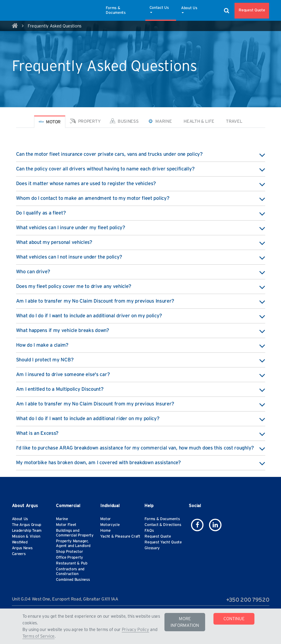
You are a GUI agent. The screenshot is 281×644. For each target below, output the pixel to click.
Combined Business (73, 580)
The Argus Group (27, 525)
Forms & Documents (116, 10)
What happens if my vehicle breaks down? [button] (141, 331)
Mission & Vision (26, 536)
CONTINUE (234, 619)
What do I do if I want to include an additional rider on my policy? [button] (141, 419)
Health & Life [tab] (198, 121)
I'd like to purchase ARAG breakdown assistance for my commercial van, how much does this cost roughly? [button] (141, 448)
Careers (19, 554)
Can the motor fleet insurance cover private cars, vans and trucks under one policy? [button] (141, 154)
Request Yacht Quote (163, 542)
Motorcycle (110, 525)
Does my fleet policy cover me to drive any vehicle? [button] (141, 287)
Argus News (22, 548)
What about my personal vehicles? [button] (141, 242)
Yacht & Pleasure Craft (120, 536)
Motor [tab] (50, 122)
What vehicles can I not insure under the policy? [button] (141, 257)
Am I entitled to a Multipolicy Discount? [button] (141, 389)
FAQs (149, 531)
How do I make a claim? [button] (141, 345)
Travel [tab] (234, 121)
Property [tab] (85, 121)
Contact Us (159, 9)
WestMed (20, 542)
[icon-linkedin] (215, 525)
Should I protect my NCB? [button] (141, 360)
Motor (105, 519)
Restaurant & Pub (72, 563)
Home (105, 531)
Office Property (69, 558)
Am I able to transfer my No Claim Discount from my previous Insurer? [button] (141, 301)
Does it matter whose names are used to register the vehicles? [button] (141, 184)
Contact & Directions (163, 525)
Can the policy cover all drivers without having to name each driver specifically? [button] (141, 169)
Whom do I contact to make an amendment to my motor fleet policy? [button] (141, 198)
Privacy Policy (136, 630)
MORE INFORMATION (185, 622)
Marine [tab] (160, 121)
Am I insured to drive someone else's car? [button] (141, 375)
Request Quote (252, 10)
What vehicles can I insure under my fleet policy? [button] (141, 228)
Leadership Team (27, 531)
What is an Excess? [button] (141, 433)
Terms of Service (38, 636)
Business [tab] (124, 121)
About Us (189, 10)
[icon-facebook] (197, 525)
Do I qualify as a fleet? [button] (141, 213)
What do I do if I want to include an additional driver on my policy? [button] (141, 316)
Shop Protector (69, 552)
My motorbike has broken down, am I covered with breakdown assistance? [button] (141, 463)
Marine (62, 519)
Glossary (152, 548)
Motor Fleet (66, 525)
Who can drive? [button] (141, 272)
